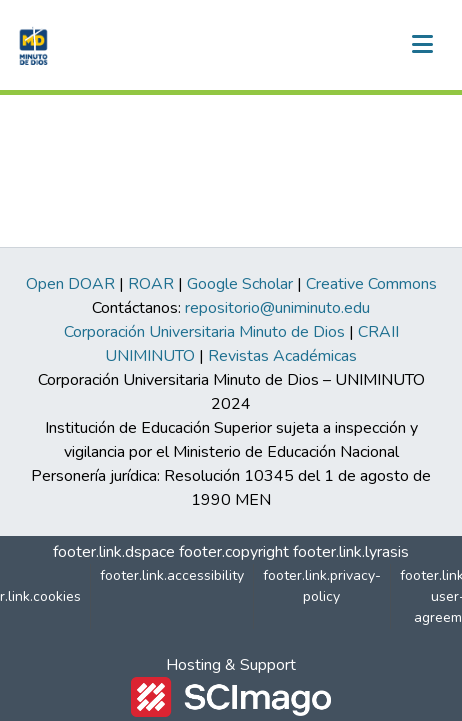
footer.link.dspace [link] (114, 552)
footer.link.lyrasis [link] (351, 552)
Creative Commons (371, 284)
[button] (31, 45)
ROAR (151, 284)
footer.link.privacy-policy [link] (322, 586)
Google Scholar (240, 284)
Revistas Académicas (282, 356)
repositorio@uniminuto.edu (277, 308)
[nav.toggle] (422, 45)
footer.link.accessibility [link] (172, 575)
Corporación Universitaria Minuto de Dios (204, 332)
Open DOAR (70, 284)
